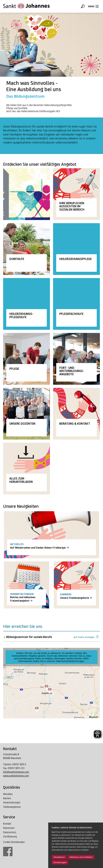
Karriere (7, 798)
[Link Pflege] (27, 359)
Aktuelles (8, 794)
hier (92, 847)
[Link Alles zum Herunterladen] (27, 469)
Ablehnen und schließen (81, 857)
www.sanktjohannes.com (16, 776)
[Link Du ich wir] (27, 194)
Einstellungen (60, 862)
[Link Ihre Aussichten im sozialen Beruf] (76, 194)
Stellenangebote (12, 807)
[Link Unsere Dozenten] (27, 414)
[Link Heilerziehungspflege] (76, 249)
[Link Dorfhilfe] (27, 249)
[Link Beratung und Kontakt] (76, 414)
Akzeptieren (59, 857)
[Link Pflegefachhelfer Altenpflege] (76, 304)
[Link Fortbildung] (76, 359)
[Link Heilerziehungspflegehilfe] (27, 304)
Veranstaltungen (12, 803)
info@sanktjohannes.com (16, 772)
